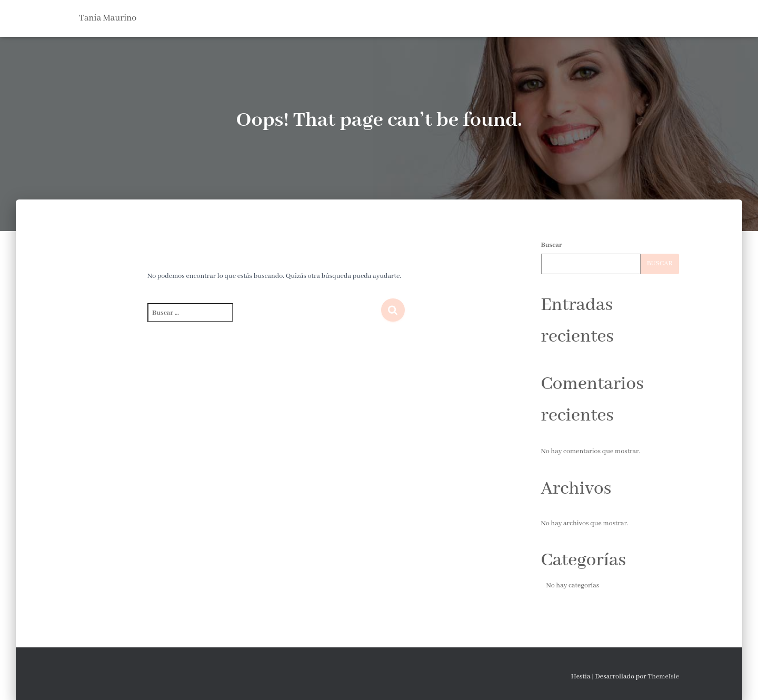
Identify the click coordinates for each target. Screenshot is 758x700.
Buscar (552, 245)
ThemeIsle (663, 677)
